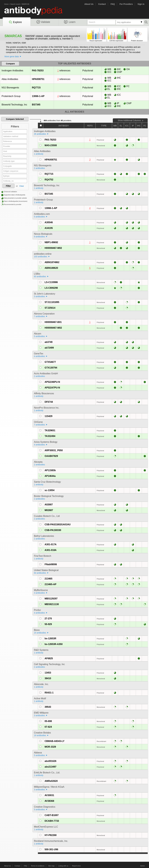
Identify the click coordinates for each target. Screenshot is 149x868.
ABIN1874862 (52, 262)
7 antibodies (40, 316)
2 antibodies (40, 168)
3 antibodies (40, 296)
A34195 (49, 228)
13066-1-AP (38, 96)
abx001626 (51, 761)
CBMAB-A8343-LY (55, 741)
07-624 (48, 727)
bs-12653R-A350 (54, 644)
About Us (89, 4)
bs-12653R (50, 638)
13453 (48, 673)
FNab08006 (51, 564)
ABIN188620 (51, 268)
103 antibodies (41, 257)
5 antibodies (40, 217)
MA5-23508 (51, 145)
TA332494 (50, 436)
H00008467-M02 (53, 248)
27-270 (48, 619)
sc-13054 (50, 490)
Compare (10, 64)
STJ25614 (50, 308)
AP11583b (50, 470)
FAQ (113, 4)
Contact (102, 4)
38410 (48, 678)
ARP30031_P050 (54, 450)
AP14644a (50, 476)
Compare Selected (15, 119)
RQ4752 (49, 180)
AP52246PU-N (52, 382)
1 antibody (39, 154)
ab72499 (49, 348)
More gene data (12, 56)
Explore (15, 22)
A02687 (49, 505)
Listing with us (63, 866)
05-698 (48, 721)
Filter (8, 186)
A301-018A (51, 550)
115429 (48, 416)
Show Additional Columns (129, 120)
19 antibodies (40, 735)
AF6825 (49, 658)
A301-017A (51, 544)
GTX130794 (51, 368)
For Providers (126, 4)
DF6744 (49, 402)
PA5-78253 (38, 71)
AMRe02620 (51, 781)
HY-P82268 (51, 835)
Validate (43, 22)
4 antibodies (40, 356)
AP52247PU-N (52, 388)
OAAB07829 (51, 456)
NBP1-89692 (51, 242)
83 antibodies (40, 276)
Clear (22, 186)
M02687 (49, 510)
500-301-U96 (51, 849)
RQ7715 (36, 88)
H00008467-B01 (53, 322)
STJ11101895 (52, 302)
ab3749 (49, 342)
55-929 (48, 624)
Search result (15, 4)
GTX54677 (50, 362)
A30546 (49, 222)
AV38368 (49, 801)
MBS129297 (51, 599)
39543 (48, 707)
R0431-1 (49, 693)
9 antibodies (40, 237)
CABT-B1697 (52, 815)
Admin (143, 866)
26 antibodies (40, 134)
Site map (51, 866)
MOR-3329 (50, 747)
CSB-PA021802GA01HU (58, 524)
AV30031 (49, 795)
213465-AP (51, 584)
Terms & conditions (38, 866)
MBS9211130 (52, 604)
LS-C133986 (51, 282)
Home (6, 4)
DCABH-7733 (52, 821)
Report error (76, 866)
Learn (70, 22)
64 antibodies (40, 573)
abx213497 (51, 767)
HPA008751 (38, 79)
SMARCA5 (25, 4)
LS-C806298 (51, 288)
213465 (48, 579)
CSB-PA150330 (53, 530)
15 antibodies (40, 633)
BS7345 (36, 105)
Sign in (141, 4)
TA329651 (50, 430)
